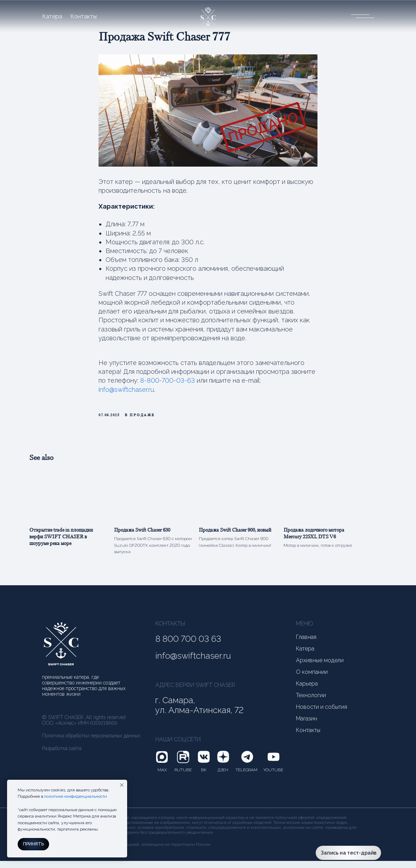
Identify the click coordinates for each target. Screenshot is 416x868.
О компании (312, 679)
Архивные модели (320, 668)
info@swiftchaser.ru (126, 393)
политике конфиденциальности (76, 796)
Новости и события (322, 714)
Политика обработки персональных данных (91, 743)
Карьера (307, 691)
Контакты (84, 17)
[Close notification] (122, 785)
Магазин (307, 726)
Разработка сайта (62, 755)
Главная (306, 644)
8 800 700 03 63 (188, 646)
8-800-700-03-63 (168, 384)
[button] (360, 16)
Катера (52, 17)
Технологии (311, 702)
